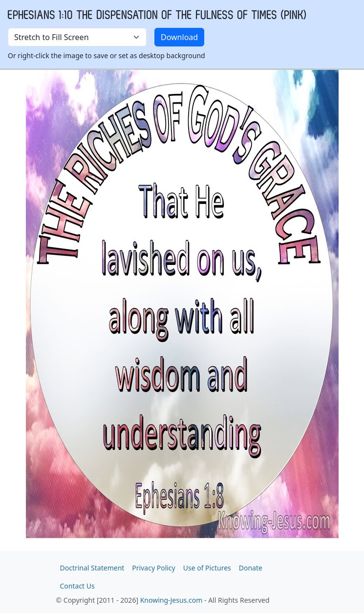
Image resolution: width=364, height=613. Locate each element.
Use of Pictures (207, 568)
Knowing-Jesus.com (171, 600)
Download (179, 37)
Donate (251, 568)
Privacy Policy (153, 568)
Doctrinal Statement (92, 568)
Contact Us (77, 586)
